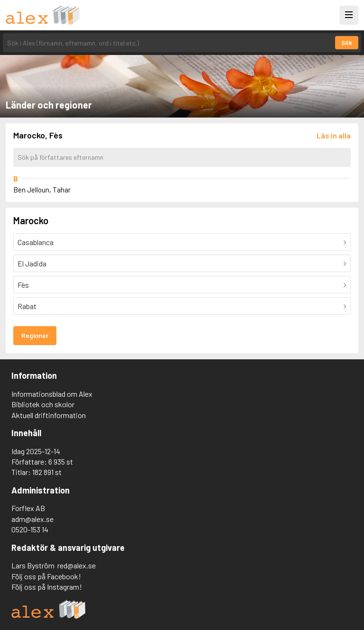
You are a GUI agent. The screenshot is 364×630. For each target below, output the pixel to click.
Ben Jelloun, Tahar (42, 190)
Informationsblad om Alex (52, 394)
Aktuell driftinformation (49, 415)
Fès (23, 285)
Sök (347, 43)
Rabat (27, 306)
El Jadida (32, 263)
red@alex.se (77, 565)
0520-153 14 (30, 529)
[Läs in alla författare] (334, 135)
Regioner (35, 335)
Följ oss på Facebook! (46, 576)
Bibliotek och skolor (43, 404)
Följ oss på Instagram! (47, 587)
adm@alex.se (32, 519)
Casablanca (36, 242)
